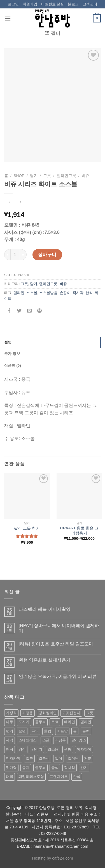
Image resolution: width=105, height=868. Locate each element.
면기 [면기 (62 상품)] (10, 731)
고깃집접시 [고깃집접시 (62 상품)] (71, 713)
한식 (89, 293)
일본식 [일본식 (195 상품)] (44, 758)
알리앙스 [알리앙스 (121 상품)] (79, 740)
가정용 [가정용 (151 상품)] (28, 713)
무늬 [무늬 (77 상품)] (35, 731)
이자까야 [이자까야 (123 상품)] (84, 749)
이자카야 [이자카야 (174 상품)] (13, 758)
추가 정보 (12, 354)
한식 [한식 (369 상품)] (77, 777)
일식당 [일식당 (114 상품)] (73, 758)
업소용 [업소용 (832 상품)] (53, 749)
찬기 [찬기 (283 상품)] (84, 768)
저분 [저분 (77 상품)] (88, 758)
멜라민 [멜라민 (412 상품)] (86, 722)
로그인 (13, 4)
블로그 (73, 4)
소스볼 (32, 293)
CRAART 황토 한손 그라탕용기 (79, 531)
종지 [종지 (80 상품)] (26, 768)
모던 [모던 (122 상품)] (22, 731)
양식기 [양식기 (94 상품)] (37, 749)
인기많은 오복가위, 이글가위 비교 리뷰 (58, 676)
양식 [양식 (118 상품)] (22, 749)
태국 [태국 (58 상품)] (10, 777)
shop (19, 176)
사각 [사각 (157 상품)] (10, 740)
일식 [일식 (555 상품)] (59, 758)
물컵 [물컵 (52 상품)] (48, 731)
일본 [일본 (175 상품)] (29, 758)
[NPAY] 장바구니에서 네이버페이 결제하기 (59, 628)
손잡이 (65, 293)
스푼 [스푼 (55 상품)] (46, 740)
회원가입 (30, 4)
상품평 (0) (13, 365)
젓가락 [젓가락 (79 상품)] (11, 768)
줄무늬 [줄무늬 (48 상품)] (40, 768)
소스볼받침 (48, 293)
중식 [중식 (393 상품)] (55, 768)
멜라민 (19, 293)
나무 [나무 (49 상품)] (10, 722)
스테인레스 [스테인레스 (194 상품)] (28, 740)
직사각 (78, 293)
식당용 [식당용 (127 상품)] (60, 740)
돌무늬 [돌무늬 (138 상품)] (40, 722)
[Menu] (8, 18)
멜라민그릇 (66, 176)
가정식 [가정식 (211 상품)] (11, 713)
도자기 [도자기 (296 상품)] (24, 722)
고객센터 (90, 4)
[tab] (53, 342)
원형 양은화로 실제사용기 (45, 660)
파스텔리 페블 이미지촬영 (45, 609)
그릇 (47, 176)
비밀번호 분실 (53, 4)
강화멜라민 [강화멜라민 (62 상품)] (48, 713)
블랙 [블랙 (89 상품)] (86, 731)
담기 (34, 176)
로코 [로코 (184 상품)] (55, 722)
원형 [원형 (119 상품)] (68, 749)
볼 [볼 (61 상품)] (75, 731)
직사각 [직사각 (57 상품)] (70, 768)
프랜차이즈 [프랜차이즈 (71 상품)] (59, 777)
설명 (8, 342)
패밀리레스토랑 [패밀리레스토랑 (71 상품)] (31, 777)
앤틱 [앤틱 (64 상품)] (10, 749)
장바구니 (47, 255)
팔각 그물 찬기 (27, 528)
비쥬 (85, 176)
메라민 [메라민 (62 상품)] (70, 722)
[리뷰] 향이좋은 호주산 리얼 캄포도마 (56, 644)
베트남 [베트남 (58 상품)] (62, 731)
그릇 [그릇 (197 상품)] (90, 713)
